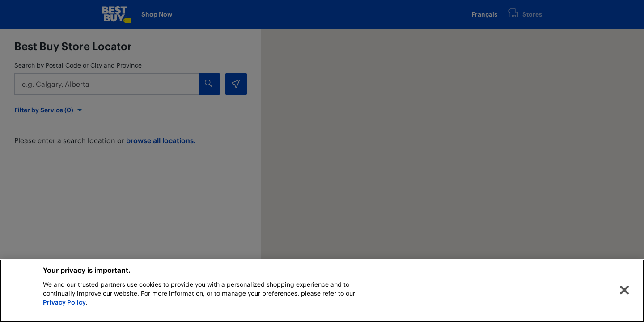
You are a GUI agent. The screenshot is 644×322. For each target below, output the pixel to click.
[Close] (624, 290)
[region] (322, 291)
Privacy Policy (64, 302)
